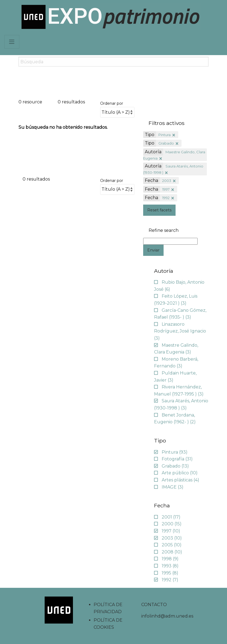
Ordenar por (112, 103)
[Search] (113, 62)
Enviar (153, 250)
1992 (166, 198)
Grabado (166, 143)
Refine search (164, 230)
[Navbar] (12, 42)
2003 (167, 181)
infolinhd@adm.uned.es (167, 616)
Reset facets (159, 210)
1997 (166, 189)
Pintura (165, 135)
